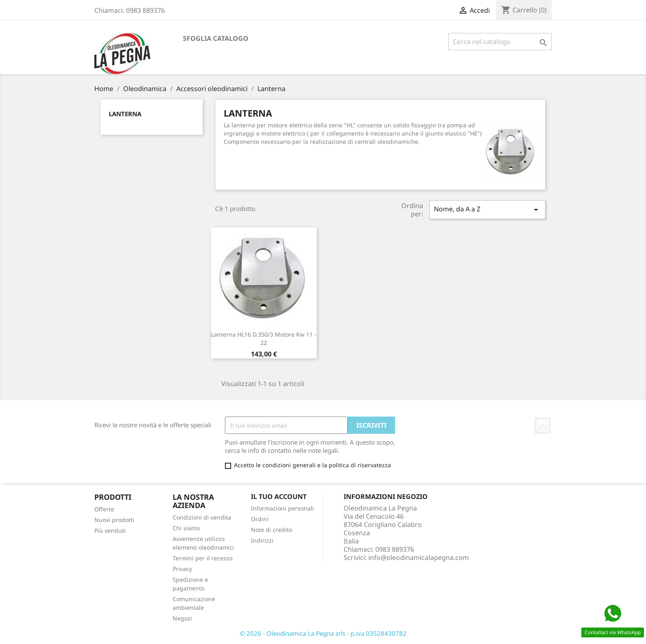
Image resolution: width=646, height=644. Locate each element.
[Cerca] (500, 42)
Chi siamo (186, 528)
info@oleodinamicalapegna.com (419, 557)
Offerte (104, 509)
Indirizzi (262, 540)
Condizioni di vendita (202, 517)
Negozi (182, 618)
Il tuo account (279, 496)
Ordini (260, 519)
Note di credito (272, 530)
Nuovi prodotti (114, 520)
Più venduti (110, 530)
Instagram (543, 426)
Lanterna (125, 114)
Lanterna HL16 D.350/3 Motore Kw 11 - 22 (264, 338)
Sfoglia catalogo (216, 38)
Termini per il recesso (202, 558)
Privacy (182, 569)
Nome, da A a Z (487, 210)
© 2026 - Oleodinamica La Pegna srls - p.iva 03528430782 (323, 633)
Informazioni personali (282, 508)
